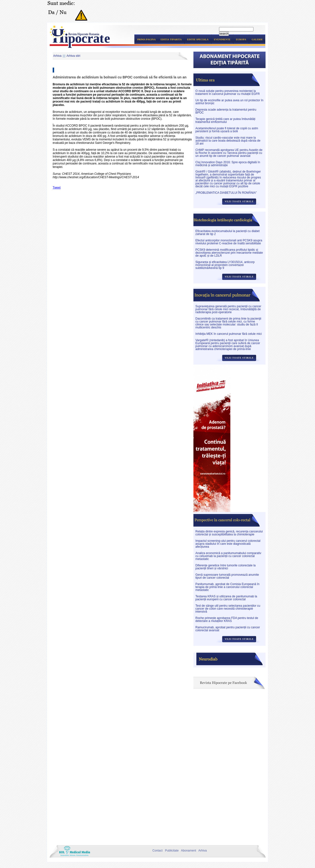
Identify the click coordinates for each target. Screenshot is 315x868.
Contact (157, 851)
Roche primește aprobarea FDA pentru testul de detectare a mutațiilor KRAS (227, 619)
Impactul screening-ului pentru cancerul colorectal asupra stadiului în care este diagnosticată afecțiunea (228, 544)
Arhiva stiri (73, 56)
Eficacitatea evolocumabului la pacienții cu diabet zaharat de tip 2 (228, 233)
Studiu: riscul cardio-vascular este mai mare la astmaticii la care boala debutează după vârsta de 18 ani (228, 141)
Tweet (57, 188)
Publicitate (171, 851)
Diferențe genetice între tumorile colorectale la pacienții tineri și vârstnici (226, 567)
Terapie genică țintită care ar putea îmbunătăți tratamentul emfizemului (225, 120)
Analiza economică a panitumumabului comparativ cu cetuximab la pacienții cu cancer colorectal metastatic (228, 556)
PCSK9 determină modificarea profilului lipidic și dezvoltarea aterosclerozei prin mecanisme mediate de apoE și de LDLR (229, 253)
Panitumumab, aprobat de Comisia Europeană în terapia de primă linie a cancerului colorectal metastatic (227, 587)
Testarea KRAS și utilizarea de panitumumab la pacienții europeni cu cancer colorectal (226, 598)
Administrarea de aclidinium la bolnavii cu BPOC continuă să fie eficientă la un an (120, 77)
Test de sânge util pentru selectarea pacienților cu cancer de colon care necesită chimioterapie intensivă (228, 609)
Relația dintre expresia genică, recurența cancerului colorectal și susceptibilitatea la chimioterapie (229, 533)
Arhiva (57, 56)
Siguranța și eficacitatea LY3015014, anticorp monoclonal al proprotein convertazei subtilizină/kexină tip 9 (225, 265)
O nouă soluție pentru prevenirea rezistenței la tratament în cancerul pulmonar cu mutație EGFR (228, 92)
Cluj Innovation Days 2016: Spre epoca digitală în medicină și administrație (228, 164)
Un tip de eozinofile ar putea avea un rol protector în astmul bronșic (229, 102)
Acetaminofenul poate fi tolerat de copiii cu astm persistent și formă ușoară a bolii (227, 130)
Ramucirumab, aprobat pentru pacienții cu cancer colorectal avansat (228, 629)
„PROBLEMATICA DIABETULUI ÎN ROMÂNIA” (226, 193)
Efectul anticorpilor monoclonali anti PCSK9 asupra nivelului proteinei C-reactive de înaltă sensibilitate (229, 242)
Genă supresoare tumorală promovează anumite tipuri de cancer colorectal (227, 576)
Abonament (188, 851)
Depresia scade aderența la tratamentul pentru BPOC (226, 111)
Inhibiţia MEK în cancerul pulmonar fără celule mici (228, 334)
